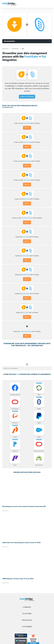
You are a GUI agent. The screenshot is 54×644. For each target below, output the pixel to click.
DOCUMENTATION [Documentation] (8, 107)
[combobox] (27, 368)
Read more (6, 485)
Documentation (9, 41)
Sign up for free (27, 97)
